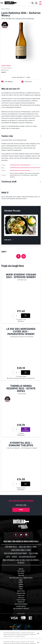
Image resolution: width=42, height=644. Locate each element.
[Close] (38, 634)
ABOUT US (21, 569)
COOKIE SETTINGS (21, 600)
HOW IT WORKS (21, 571)
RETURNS (21, 587)
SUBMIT (21, 510)
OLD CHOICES (21, 573)
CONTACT (21, 580)
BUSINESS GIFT (21, 602)
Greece (5, 68)
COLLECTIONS (33, 554)
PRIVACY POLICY (21, 591)
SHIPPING (21, 585)
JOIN (40, 2)
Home (3, 9)
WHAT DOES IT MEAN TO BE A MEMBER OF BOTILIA (21, 578)
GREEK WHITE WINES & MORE (21, 550)
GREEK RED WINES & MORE (28, 547)
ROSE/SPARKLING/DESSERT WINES (16, 554)
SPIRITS (15, 557)
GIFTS (8, 557)
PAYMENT (21, 582)
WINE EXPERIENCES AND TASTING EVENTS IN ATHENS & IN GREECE (21, 561)
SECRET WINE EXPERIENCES (21, 604)
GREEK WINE (21, 576)
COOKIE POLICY (21, 598)
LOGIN (40, 4)
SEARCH (33, 3)
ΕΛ (30, 3)
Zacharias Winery (6, 65)
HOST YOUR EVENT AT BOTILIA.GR (21, 609)
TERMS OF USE (21, 596)
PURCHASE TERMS (21, 593)
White (8, 9)
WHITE (4, 72)
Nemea (9, 68)
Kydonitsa (6, 70)
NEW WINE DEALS (11, 547)
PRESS (21, 589)
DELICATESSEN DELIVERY (27, 557)
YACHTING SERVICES (21, 606)
